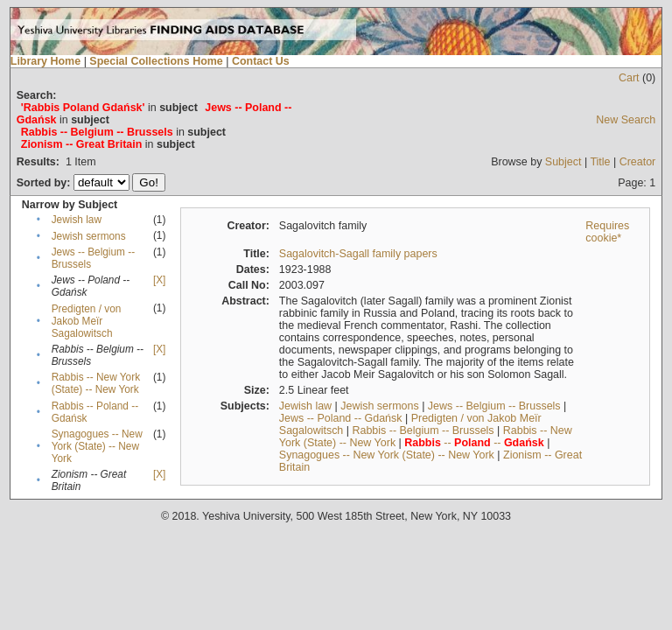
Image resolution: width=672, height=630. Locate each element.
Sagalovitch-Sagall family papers (358, 254)
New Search (626, 120)
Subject (563, 162)
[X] (159, 280)
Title (600, 162)
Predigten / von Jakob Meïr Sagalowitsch (87, 321)
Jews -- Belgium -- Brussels (494, 406)
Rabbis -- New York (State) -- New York (96, 383)
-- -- (474, 443)
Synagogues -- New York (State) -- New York (97, 446)
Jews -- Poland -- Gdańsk (341, 418)
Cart (629, 78)
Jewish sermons (89, 236)
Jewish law (77, 220)
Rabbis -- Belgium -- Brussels (423, 430)
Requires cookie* (607, 232)
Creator (638, 162)
